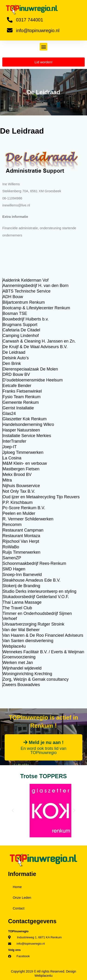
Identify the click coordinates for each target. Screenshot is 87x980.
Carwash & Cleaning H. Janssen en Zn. (39, 341)
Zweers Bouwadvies (21, 685)
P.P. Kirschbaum (18, 502)
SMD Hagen (14, 569)
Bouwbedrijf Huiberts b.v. (26, 319)
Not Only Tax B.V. (19, 491)
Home (17, 887)
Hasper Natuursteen (21, 430)
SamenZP (12, 558)
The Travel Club (17, 608)
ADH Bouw (13, 297)
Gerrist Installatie (18, 408)
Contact (19, 908)
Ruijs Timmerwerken (21, 552)
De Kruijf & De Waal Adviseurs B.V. (35, 347)
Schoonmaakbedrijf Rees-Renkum (34, 563)
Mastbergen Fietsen (21, 469)
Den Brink (12, 364)
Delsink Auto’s (16, 358)
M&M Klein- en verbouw (25, 463)
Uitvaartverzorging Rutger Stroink (33, 624)
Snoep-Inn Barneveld (22, 575)
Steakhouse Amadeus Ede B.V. (32, 580)
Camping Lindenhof (21, 336)
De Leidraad (14, 352)
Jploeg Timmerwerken (23, 452)
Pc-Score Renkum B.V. (24, 508)
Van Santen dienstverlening (28, 641)
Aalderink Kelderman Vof (26, 280)
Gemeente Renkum (21, 402)
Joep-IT (10, 447)
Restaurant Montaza (21, 536)
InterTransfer (14, 441)
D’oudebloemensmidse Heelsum (33, 380)
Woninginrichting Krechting (27, 674)
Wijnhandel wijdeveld (22, 668)
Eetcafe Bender (17, 386)
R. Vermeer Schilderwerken (28, 519)
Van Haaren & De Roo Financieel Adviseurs (43, 635)
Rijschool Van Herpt (21, 541)
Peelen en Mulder (19, 513)
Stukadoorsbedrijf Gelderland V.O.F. (36, 597)
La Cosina (12, 458)
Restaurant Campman (23, 530)
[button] (43, 47)
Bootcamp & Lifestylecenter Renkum (36, 308)
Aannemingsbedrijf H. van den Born (35, 286)
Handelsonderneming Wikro (28, 424)
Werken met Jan (18, 663)
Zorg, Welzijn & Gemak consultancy (36, 679)
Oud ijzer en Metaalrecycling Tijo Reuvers (41, 497)
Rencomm (12, 525)
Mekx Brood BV (17, 475)
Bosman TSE (15, 313)
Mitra (7, 480)
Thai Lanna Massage (22, 602)
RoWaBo (11, 547)
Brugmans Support (20, 325)
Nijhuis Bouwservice (21, 486)
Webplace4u (14, 646)
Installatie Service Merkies (27, 436)
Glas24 (9, 414)
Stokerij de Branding (21, 586)
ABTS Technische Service (27, 291)
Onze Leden (22, 898)
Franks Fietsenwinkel (22, 391)
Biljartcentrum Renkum (24, 302)
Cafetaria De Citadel (21, 330)
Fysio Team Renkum (22, 397)
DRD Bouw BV (16, 374)
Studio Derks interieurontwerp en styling (39, 591)
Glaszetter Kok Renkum (25, 419)
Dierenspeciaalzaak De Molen (30, 369)
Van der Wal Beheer (21, 630)
